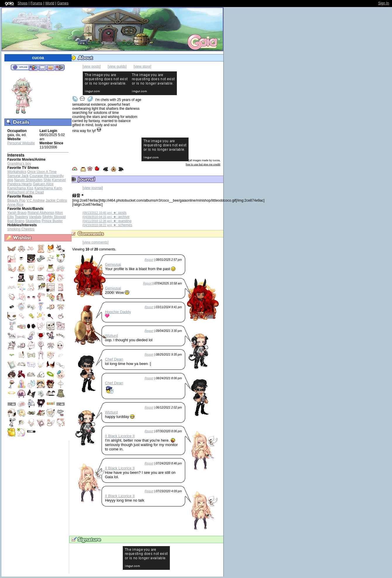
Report (149, 260)
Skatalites (33, 221)
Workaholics (17, 172)
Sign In (384, 3)
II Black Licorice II (120, 436)
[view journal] (93, 188)
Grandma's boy (19, 164)
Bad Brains (16, 221)
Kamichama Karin (48, 188)
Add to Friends (33, 68)
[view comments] (95, 242)
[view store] (143, 66)
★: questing (107, 221)
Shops (23, 3)
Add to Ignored (60, 68)
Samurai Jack (18, 176)
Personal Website (21, 143)
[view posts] (92, 66)
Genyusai (113, 264)
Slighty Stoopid (54, 217)
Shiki (47, 180)
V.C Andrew (35, 200)
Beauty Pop (16, 200)
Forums (36, 3)
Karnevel (59, 180)
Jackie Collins (56, 200)
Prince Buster (52, 221)
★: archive (106, 217)
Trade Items (51, 68)
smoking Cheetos (21, 229)
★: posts (105, 213)
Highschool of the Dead (26, 192)
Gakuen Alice (43, 184)
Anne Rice (15, 205)
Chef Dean (114, 359)
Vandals (35, 217)
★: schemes (107, 225)
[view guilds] (117, 66)
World (50, 3)
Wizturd (111, 336)
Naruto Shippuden (28, 180)
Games (63, 3)
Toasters (21, 217)
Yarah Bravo (17, 213)
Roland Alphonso (41, 213)
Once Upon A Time (42, 172)
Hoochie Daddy (118, 312)
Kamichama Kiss (20, 188)
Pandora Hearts (20, 184)
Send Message (42, 68)
